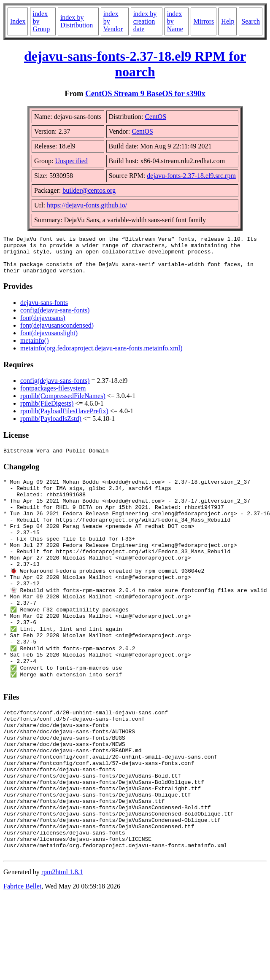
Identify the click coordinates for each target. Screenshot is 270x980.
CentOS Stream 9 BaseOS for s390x (145, 93)
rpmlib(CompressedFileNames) (63, 403)
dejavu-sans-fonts (44, 310)
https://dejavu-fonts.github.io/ (87, 205)
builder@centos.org (89, 190)
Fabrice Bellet (22, 962)
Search (251, 21)
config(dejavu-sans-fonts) (55, 318)
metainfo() (35, 348)
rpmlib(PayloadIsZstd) (51, 426)
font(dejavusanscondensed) (57, 333)
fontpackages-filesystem (53, 396)
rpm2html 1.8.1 (62, 947)
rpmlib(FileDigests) (47, 411)
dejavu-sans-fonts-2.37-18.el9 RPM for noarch (135, 64)
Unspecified (71, 161)
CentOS (155, 117)
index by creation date (145, 21)
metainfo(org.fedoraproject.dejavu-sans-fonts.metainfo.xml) (101, 356)
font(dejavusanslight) (49, 341)
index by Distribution (77, 21)
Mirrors (204, 21)
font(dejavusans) (43, 325)
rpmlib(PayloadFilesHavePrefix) (64, 419)
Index (18, 21)
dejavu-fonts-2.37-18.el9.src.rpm (191, 176)
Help (228, 21)
